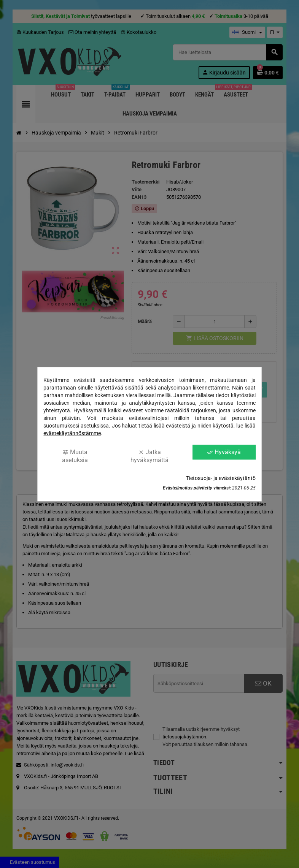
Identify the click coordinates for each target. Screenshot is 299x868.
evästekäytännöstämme (72, 433)
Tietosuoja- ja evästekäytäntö (221, 478)
